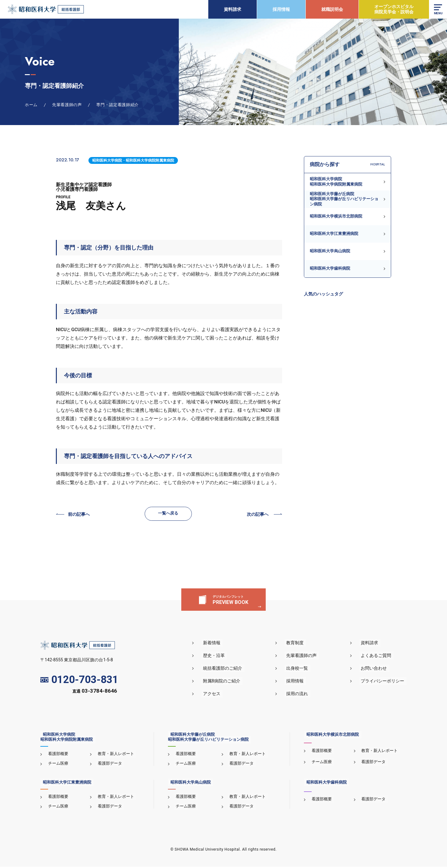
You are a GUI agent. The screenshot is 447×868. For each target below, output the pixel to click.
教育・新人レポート (114, 755)
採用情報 (281, 9)
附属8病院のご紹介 (232, 682)
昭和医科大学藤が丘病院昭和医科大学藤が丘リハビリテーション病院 (344, 199)
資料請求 (232, 9)
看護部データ (108, 765)
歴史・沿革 (224, 657)
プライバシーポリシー (385, 682)
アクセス (222, 695)
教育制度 (301, 644)
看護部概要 (57, 755)
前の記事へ (80, 515)
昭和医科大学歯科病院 (330, 268)
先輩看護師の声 (308, 657)
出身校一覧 (303, 670)
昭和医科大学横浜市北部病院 (336, 216)
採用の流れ (303, 695)
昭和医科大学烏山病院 (330, 251)
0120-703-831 (79, 681)
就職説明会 (332, 9)
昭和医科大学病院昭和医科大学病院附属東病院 (336, 181)
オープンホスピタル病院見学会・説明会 (393, 9)
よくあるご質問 (378, 657)
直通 (95, 693)
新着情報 (222, 644)
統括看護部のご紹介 (233, 670)
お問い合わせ (376, 670)
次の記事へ (257, 515)
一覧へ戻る (168, 514)
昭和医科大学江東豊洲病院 (334, 234)
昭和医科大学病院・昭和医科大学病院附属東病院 (133, 160)
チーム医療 (57, 765)
